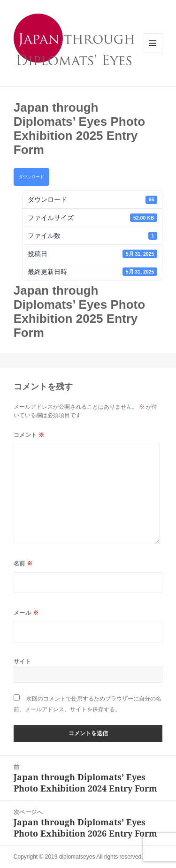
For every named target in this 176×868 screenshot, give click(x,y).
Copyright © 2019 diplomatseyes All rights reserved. (78, 857)
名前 (23, 563)
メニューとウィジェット (153, 53)
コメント (29, 435)
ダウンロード (31, 177)
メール (26, 613)
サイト (22, 661)
